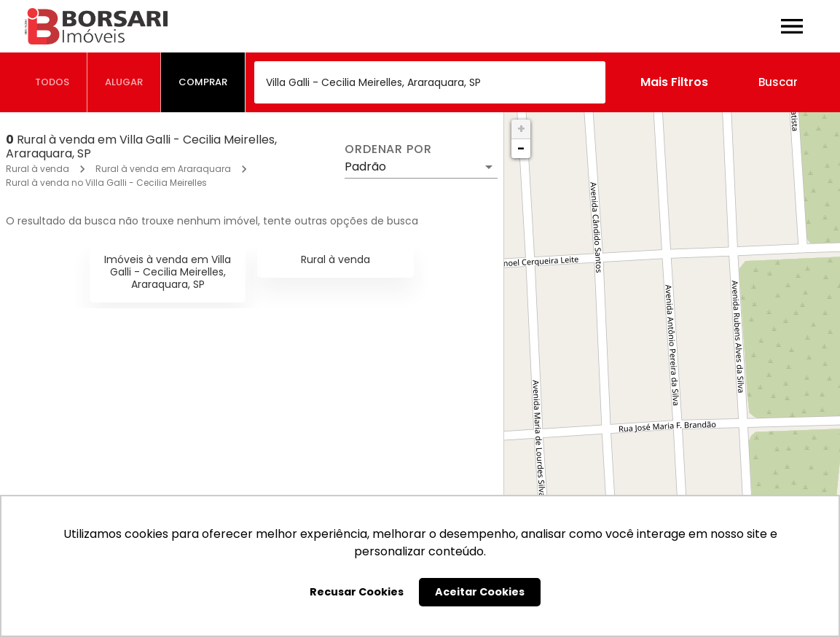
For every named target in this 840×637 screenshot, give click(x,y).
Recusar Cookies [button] (357, 592)
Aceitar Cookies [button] (480, 592)
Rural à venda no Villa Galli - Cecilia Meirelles (106, 183)
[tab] (52, 82)
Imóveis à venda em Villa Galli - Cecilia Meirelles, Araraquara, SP (168, 272)
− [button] (521, 148)
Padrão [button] (365, 167)
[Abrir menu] (792, 26)
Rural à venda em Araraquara (163, 169)
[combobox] (430, 82)
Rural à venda (38, 169)
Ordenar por (388, 149)
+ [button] (521, 129)
